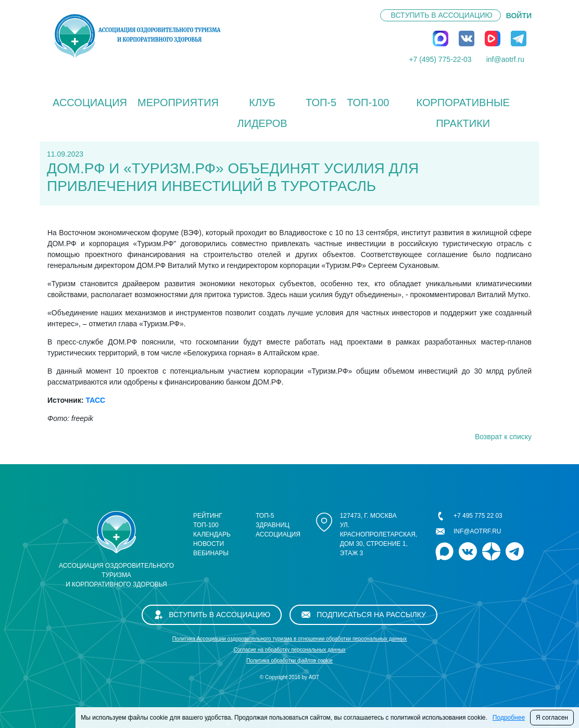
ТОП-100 (368, 103)
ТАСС (95, 400)
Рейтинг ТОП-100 (208, 520)
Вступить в (442, 15)
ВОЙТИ (519, 16)
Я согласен (552, 718)
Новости (209, 544)
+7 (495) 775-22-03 (440, 59)
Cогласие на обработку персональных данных (289, 650)
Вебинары (211, 553)
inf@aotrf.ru (505, 59)
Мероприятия (178, 103)
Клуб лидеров (262, 113)
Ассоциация (90, 103)
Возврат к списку (503, 437)
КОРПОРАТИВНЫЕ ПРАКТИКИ (463, 113)
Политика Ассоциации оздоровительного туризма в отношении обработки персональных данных (290, 639)
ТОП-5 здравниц (273, 520)
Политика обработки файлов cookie (289, 661)
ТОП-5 (321, 103)
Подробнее (509, 718)
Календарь (212, 534)
